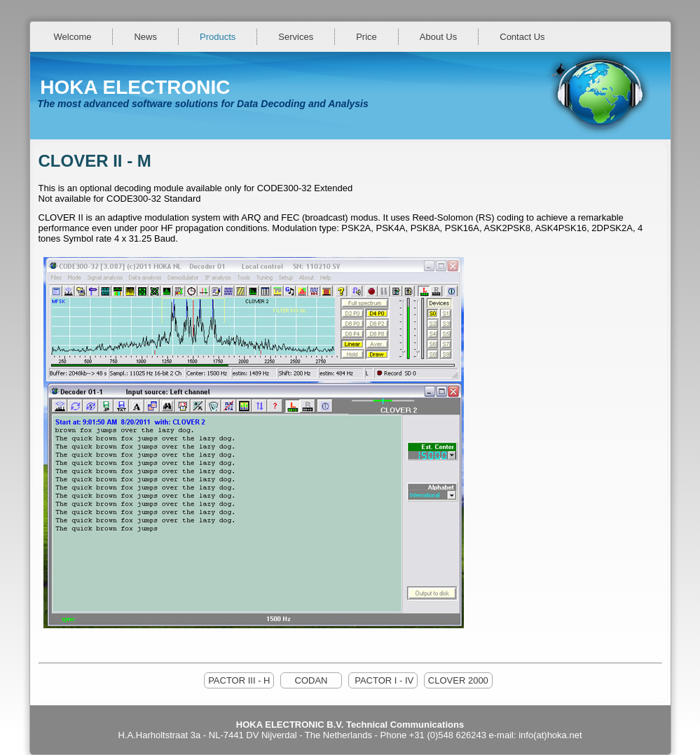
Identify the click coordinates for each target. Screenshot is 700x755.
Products (218, 37)
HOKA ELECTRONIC (135, 87)
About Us (438, 37)
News (145, 37)
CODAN (311, 680)
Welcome (73, 37)
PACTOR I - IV (383, 680)
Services (296, 37)
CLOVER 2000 (458, 680)
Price (366, 37)
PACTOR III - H (239, 680)
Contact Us (522, 37)
